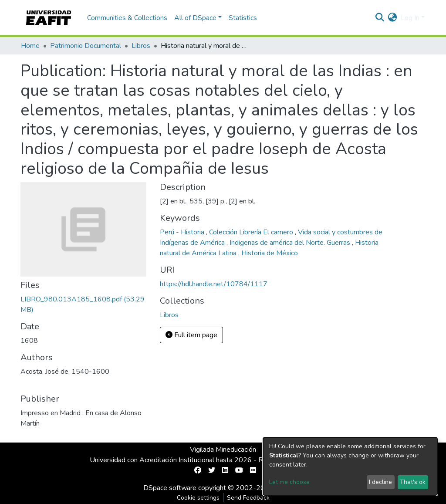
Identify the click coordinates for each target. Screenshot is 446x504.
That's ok (413, 482)
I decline (380, 482)
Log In (410, 18)
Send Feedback (248, 498)
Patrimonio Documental (86, 46)
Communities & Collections (127, 18)
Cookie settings (198, 498)
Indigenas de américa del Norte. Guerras (291, 243)
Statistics (243, 18)
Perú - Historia (183, 232)
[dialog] (350, 466)
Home (30, 46)
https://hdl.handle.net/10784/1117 (214, 284)
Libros (141, 46)
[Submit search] (380, 18)
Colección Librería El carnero (252, 232)
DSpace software (170, 488)
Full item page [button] (191, 335)
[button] (393, 18)
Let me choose (289, 482)
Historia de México (270, 253)
